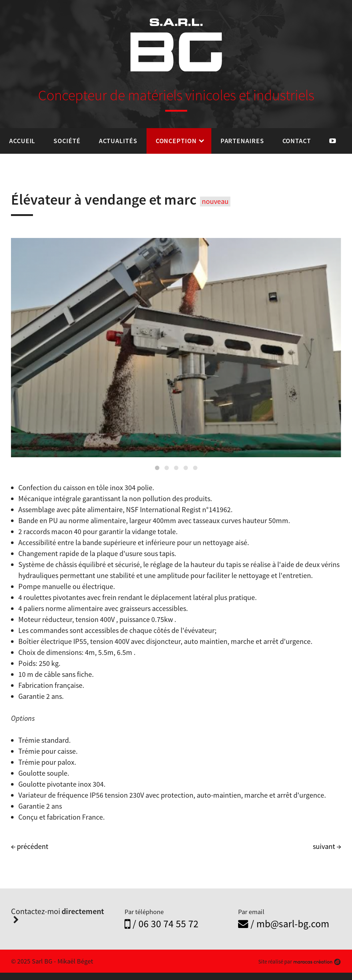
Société (67, 141)
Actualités (118, 141)
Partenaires (242, 141)
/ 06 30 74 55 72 (162, 924)
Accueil (22, 141)
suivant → (327, 846)
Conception (176, 141)
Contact (297, 141)
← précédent (30, 846)
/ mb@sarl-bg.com (284, 924)
